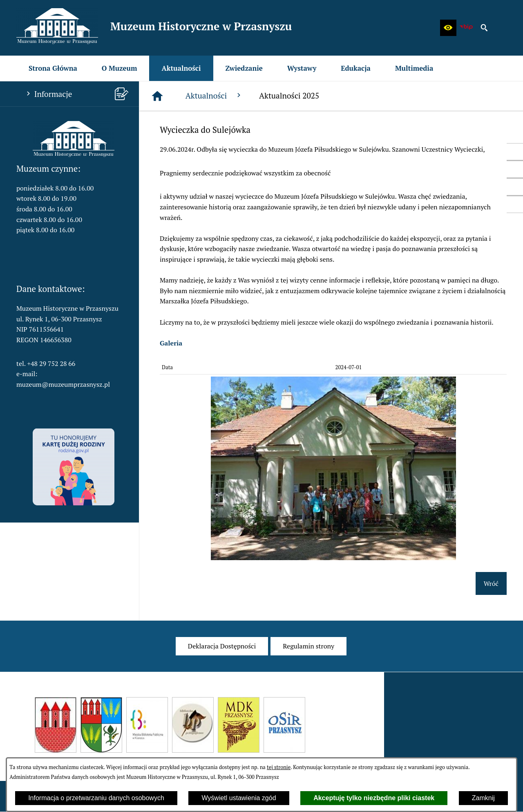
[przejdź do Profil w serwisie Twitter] (515, 169)
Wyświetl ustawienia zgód (239, 798)
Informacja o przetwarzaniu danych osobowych (96, 798)
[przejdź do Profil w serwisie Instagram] (515, 204)
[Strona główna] (157, 96)
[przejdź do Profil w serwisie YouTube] (515, 187)
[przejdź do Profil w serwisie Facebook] (515, 152)
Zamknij (483, 798)
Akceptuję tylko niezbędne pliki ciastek (374, 798)
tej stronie (279, 767)
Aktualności (214, 95)
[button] (448, 28)
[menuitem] (53, 68)
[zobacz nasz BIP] (466, 28)
